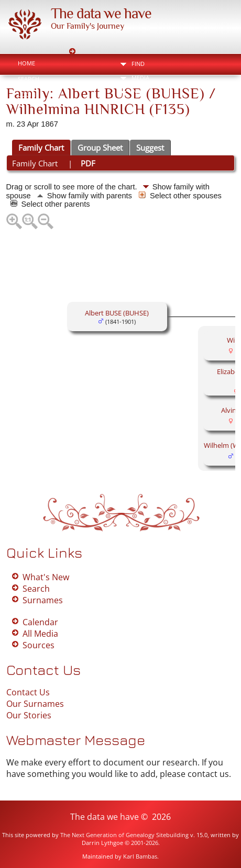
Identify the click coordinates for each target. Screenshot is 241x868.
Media (140, 78)
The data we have (101, 13)
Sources (39, 645)
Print (146, 118)
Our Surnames (35, 704)
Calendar (40, 622)
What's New (46, 577)
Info (138, 92)
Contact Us (28, 692)
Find (138, 64)
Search (29, 79)
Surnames (43, 600)
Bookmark (201, 118)
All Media (40, 634)
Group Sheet (100, 148)
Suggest (150, 148)
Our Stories (29, 715)
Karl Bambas (140, 856)
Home (26, 63)
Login (27, 94)
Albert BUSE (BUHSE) (117, 313)
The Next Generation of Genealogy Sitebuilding (124, 835)
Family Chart (41, 148)
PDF (88, 163)
